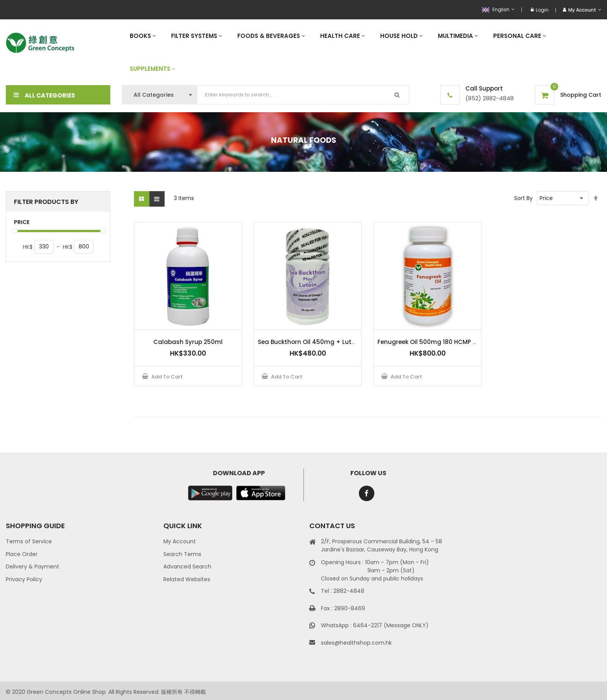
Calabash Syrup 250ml (188, 342)
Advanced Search (187, 567)
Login (540, 10)
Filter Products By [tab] (46, 202)
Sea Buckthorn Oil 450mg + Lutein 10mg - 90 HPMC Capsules (349, 342)
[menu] (362, 52)
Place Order (22, 554)
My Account (180, 541)
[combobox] (303, 95)
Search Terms (182, 554)
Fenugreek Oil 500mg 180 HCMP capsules (439, 342)
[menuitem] (143, 36)
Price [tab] (22, 222)
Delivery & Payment (33, 567)
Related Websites (187, 579)
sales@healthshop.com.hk (356, 643)
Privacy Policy (24, 579)
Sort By (523, 198)
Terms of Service (29, 541)
